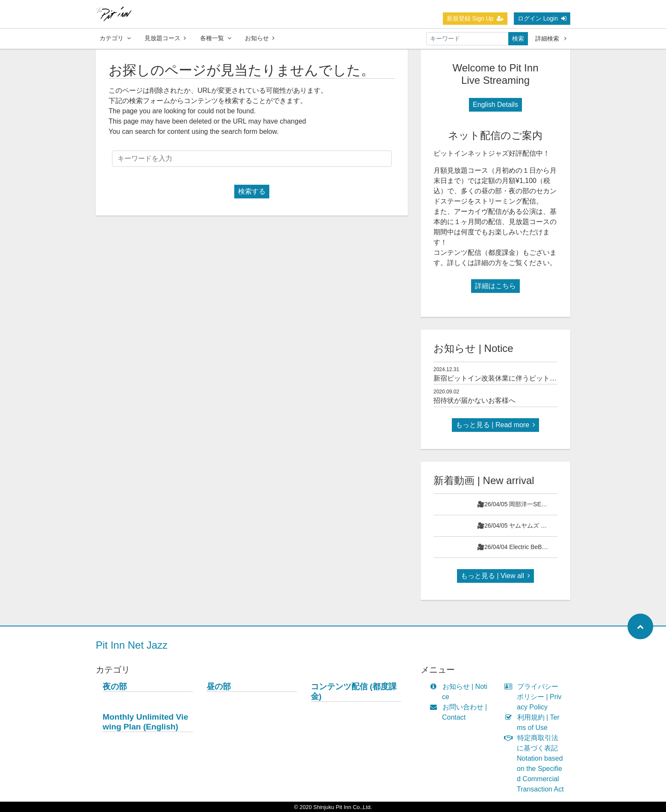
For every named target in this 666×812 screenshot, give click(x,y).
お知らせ (260, 38)
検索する (252, 191)
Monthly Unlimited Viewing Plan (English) (145, 722)
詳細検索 (551, 38)
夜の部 (115, 687)
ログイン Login (542, 18)
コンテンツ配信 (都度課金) (354, 691)
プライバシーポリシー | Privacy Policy (535, 697)
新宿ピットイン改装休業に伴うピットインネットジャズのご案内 (533, 378)
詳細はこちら (495, 286)
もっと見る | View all (495, 576)
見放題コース (165, 38)
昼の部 (219, 687)
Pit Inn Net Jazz (132, 645)
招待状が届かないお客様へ (474, 400)
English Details (495, 105)
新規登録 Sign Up (475, 18)
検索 (518, 38)
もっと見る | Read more (495, 425)
